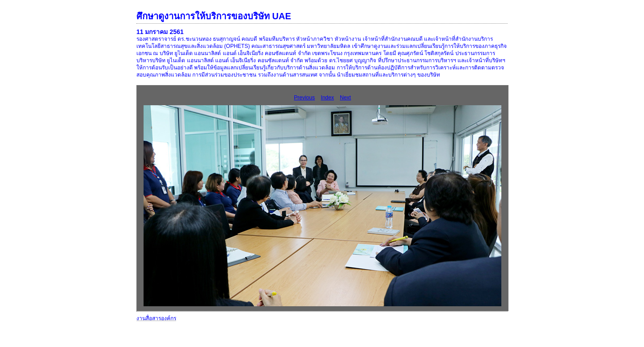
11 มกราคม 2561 (160, 32)
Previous (304, 98)
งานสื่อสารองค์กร (156, 318)
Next (345, 98)
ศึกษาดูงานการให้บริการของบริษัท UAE (214, 16)
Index (327, 98)
